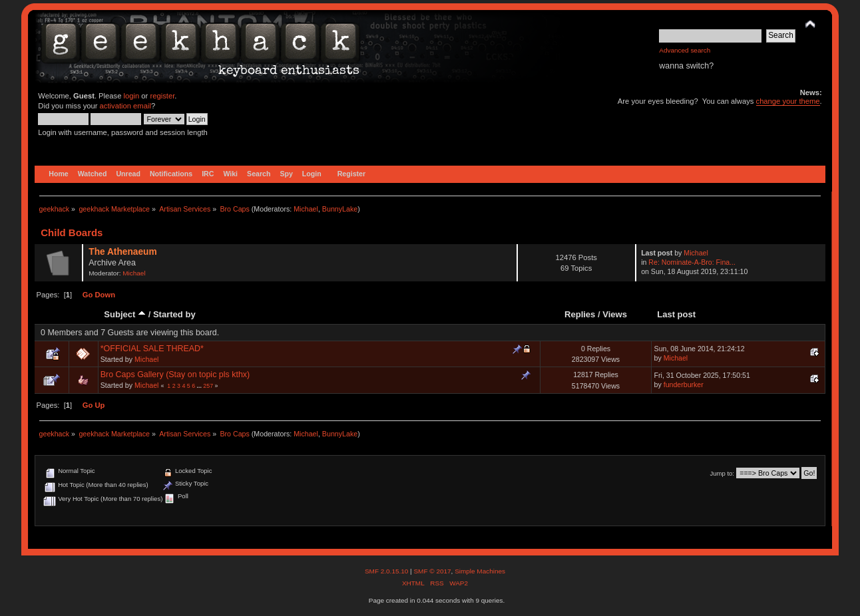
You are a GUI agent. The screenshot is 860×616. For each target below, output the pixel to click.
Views (615, 314)
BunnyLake (340, 209)
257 (208, 386)
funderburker (684, 385)
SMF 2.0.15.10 (387, 571)
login (132, 96)
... (200, 386)
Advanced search (685, 50)
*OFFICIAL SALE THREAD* (152, 349)
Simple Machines (480, 571)
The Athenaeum (122, 252)
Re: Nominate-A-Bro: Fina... (692, 262)
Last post (676, 314)
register (162, 96)
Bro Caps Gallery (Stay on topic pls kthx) (175, 375)
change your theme (788, 101)
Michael (306, 209)
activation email (125, 106)
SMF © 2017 (432, 571)
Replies (580, 314)
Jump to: (722, 473)
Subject (125, 314)
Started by (174, 314)
